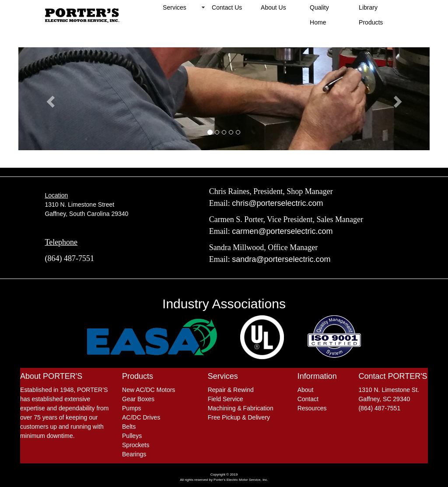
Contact (308, 399)
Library (368, 7)
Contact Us (227, 7)
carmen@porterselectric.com (282, 231)
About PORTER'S (51, 376)
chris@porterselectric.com (277, 203)
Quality (319, 7)
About (306, 390)
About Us (273, 7)
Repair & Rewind (231, 390)
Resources (312, 408)
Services (175, 7)
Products (371, 22)
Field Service (226, 399)
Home (318, 22)
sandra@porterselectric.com (281, 259)
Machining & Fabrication (241, 408)
